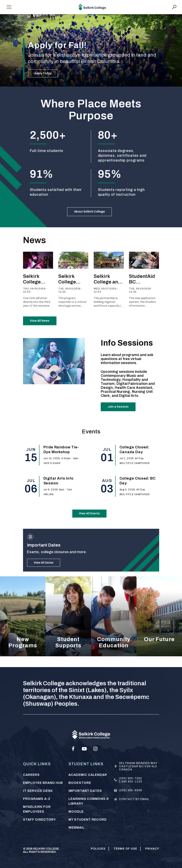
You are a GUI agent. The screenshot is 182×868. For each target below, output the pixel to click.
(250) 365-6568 (130, 790)
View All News (43, 326)
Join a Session (121, 416)
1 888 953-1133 (131, 782)
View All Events (89, 524)
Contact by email (134, 799)
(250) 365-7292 (130, 778)
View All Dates (44, 573)
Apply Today (43, 73)
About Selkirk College (89, 214)
